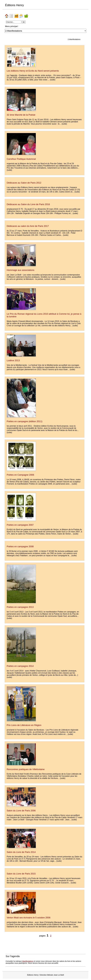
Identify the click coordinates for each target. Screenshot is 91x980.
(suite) (53, 80)
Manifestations (28, 961)
